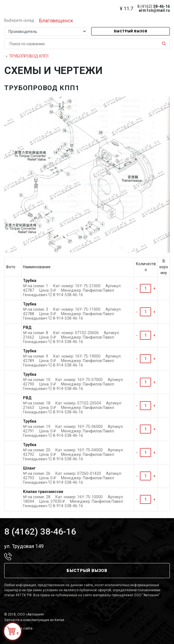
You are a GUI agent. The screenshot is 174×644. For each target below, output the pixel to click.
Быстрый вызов (131, 31)
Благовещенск (56, 21)
